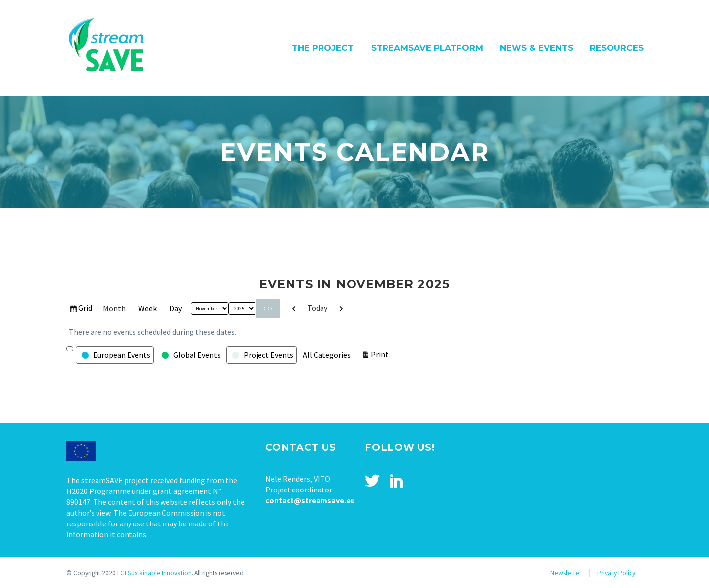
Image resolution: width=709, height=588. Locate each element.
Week (147, 308)
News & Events (536, 48)
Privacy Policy (616, 573)
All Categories (327, 355)
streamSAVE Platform (427, 48)
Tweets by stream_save (504, 446)
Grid (85, 309)
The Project (323, 48)
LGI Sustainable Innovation (154, 573)
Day (176, 308)
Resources (617, 48)
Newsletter (566, 573)
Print (381, 353)
